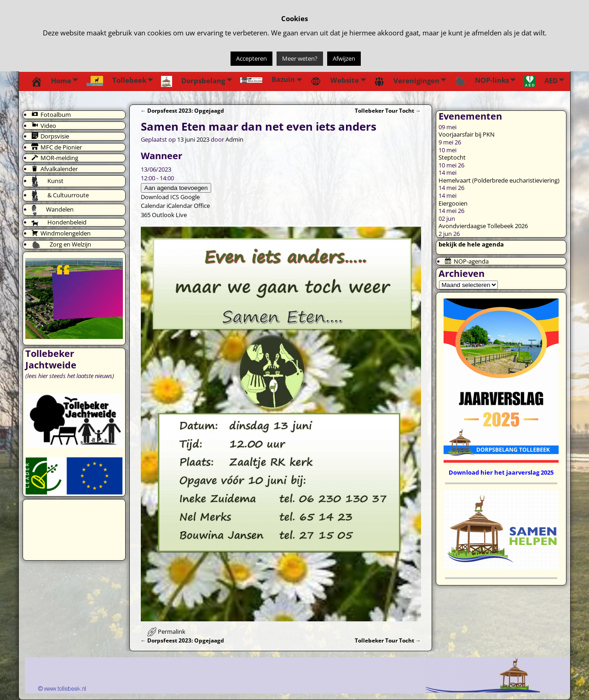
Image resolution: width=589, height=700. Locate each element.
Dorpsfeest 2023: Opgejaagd (183, 110)
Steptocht (452, 157)
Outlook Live (169, 215)
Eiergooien (453, 203)
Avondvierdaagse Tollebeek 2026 (483, 226)
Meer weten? (300, 58)
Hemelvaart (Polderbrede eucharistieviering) (499, 180)
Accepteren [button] (251, 58)
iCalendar (179, 206)
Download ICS (160, 197)
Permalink (172, 631)
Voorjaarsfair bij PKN (467, 134)
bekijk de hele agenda (471, 244)
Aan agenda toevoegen (176, 188)
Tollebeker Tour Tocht (388, 110)
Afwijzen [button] (344, 58)
